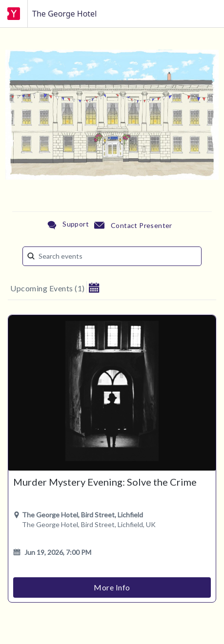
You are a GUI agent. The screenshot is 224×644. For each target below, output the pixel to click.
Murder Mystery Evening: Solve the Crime (105, 482)
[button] (94, 287)
